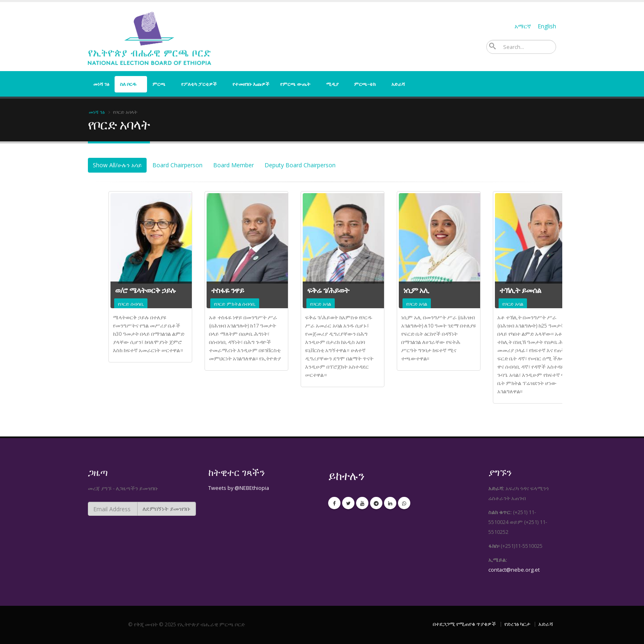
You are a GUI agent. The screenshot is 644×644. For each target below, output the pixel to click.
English (547, 26)
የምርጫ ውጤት (295, 84)
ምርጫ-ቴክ (365, 84)
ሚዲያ (332, 84)
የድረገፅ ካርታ (517, 624)
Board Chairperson (177, 165)
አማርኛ (523, 26)
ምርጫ (159, 84)
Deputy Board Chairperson (300, 165)
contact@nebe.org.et (514, 570)
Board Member (233, 165)
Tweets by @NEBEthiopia (239, 488)
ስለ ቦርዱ (128, 84)
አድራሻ (398, 84)
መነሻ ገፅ (101, 84)
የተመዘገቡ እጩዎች (251, 84)
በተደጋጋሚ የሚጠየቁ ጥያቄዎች (465, 624)
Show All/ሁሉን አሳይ (117, 165)
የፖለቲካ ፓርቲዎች (199, 84)
